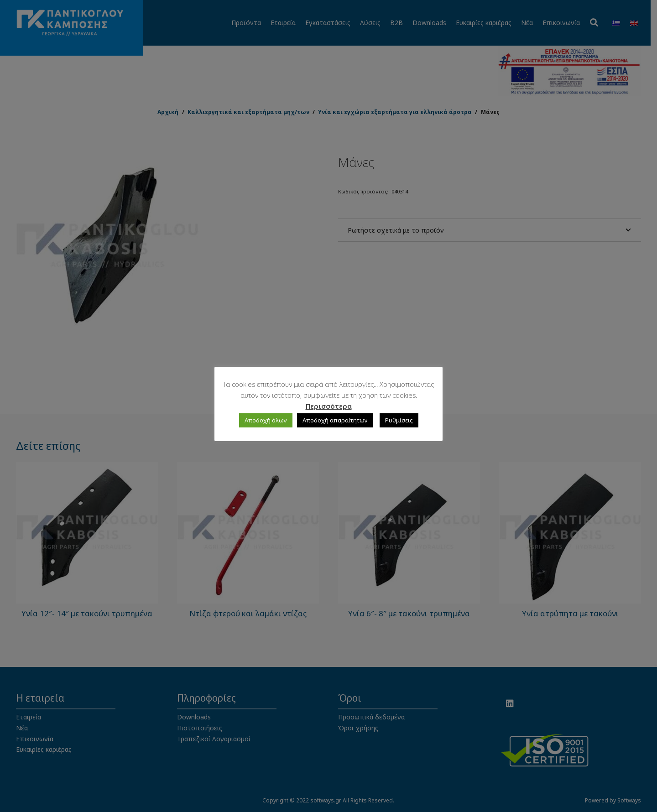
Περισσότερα (329, 406)
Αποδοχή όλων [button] (266, 420)
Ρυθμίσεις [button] (399, 420)
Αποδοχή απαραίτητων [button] (335, 420)
